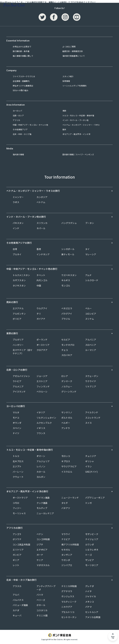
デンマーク (67, 381)
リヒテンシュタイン (46, 418)
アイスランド (19, 392)
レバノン (41, 466)
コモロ (16, 503)
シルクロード (92, 280)
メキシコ (90, 602)
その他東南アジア (20, 129)
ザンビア (90, 560)
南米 (64, 129)
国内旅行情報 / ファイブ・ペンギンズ (78, 154)
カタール (41, 472)
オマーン (41, 456)
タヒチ (65, 503)
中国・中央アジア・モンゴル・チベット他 (30, 125)
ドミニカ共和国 (69, 586)
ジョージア (42, 376)
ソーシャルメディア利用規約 (74, 86)
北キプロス (18, 461)
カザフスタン (19, 280)
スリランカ (42, 223)
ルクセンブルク (44, 423)
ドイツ (16, 433)
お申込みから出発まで (22, 46)
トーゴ (88, 555)
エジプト (17, 466)
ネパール (41, 228)
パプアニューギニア (95, 498)
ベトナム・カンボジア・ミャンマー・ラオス (81, 125)
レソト (16, 565)
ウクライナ (91, 381)
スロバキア (67, 355)
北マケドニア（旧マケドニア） (22, 352)
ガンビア (17, 555)
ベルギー (66, 423)
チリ (39, 314)
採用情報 (66, 81)
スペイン (17, 428)
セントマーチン (69, 617)
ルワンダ (90, 544)
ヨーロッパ (17, 111)
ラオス (16, 202)
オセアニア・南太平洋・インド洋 (76, 134)
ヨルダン (41, 477)
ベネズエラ (67, 308)
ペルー (88, 308)
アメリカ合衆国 (93, 617)
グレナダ (90, 586)
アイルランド (92, 412)
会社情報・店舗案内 (21, 81)
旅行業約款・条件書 (21, 51)
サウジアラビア (69, 466)
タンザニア (67, 555)
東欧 (64, 111)
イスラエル (67, 472)
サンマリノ (67, 412)
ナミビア (66, 539)
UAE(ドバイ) (91, 472)
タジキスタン (19, 286)
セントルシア (92, 612)
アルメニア (18, 386)
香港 (39, 249)
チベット (41, 275)
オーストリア (43, 345)
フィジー (17, 508)
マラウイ (66, 534)
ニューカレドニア (45, 513)
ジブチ (40, 544)
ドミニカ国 (42, 615)
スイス (88, 423)
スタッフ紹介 (68, 76)
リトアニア (91, 386)
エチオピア (42, 550)
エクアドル (18, 308)
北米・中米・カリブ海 (22, 134)
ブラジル (66, 319)
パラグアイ (67, 314)
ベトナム (41, 202)
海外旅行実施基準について (74, 56)
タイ (87, 249)
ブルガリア (18, 340)
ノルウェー (67, 386)
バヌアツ (66, 508)
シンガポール (68, 249)
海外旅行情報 (18, 154)
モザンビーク (92, 534)
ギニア (16, 560)
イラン (88, 466)
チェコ (65, 350)
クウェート (18, 477)
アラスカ (17, 586)
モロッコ (66, 456)
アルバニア (91, 340)
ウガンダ (66, 560)
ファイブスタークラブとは (24, 76)
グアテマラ (67, 591)
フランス (41, 433)
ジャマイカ (91, 596)
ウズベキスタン (69, 275)
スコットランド (93, 418)
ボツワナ (17, 539)
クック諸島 (42, 503)
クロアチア (42, 350)
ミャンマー (18, 197)
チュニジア (91, 456)
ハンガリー (18, 345)
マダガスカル (43, 565)
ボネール (41, 605)
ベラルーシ (42, 392)
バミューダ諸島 (20, 605)
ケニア (40, 560)
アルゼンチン (19, 314)
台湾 (15, 249)
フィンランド (43, 386)
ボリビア (17, 319)
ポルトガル (67, 418)
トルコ (16, 456)
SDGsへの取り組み (21, 90)
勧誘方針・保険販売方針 (73, 51)
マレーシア (91, 254)
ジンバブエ (67, 565)
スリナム (90, 319)
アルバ (16, 595)
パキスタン (18, 223)
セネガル (66, 550)
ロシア (65, 376)
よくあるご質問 (69, 46)
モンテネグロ (68, 345)
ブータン (90, 223)
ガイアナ (41, 319)
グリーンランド (69, 392)
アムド (88, 275)
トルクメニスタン (21, 275)
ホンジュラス (68, 596)
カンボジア (42, 197)
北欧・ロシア (18, 115)
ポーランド (42, 340)
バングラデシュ (69, 223)
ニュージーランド (70, 498)
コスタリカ (42, 610)
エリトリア (18, 550)
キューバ (17, 615)
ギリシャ (90, 461)
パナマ (88, 607)
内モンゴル (42, 280)
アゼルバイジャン (21, 376)
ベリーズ (41, 600)
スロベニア (91, 345)
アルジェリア (43, 461)
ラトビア (17, 381)
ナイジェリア (92, 539)
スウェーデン (92, 376)
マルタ (16, 412)
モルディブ (42, 508)
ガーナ (40, 555)
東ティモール (68, 254)
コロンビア (91, 314)
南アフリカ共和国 (70, 544)
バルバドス (18, 600)
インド (16, 228)
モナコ (16, 418)
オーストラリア (20, 498)
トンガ (88, 503)
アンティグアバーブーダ (46, 588)
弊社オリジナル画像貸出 (23, 86)
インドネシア (43, 254)
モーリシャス (19, 513)
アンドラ (66, 428)
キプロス (66, 461)
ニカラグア (67, 607)
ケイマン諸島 (43, 498)
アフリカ (16, 120)
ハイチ (88, 591)
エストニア (42, 381)
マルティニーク (69, 602)
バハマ (40, 595)
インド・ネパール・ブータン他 (75, 120)
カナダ (16, 610)
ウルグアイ (42, 308)
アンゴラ (17, 534)
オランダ (17, 423)
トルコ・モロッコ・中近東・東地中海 (78, 115)
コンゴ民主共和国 (21, 544)
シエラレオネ (92, 550)
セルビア (66, 340)
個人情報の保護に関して (23, 56)
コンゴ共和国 (43, 539)
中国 (39, 286)
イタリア (41, 412)
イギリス (41, 428)
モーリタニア (92, 565)
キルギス (66, 280)
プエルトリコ (68, 612)
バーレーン (18, 472)
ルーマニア (91, 350)
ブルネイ (17, 254)
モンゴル (66, 286)
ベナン (40, 534)
